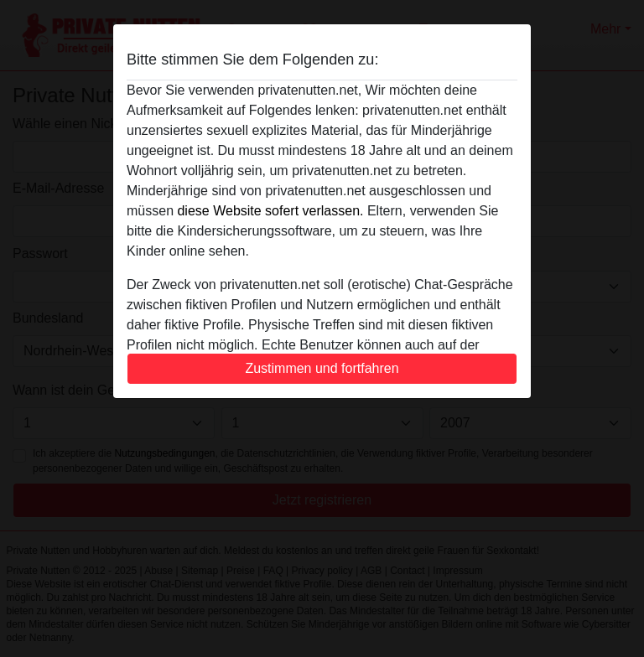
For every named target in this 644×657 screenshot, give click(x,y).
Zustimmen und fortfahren (322, 368)
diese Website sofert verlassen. (270, 211)
